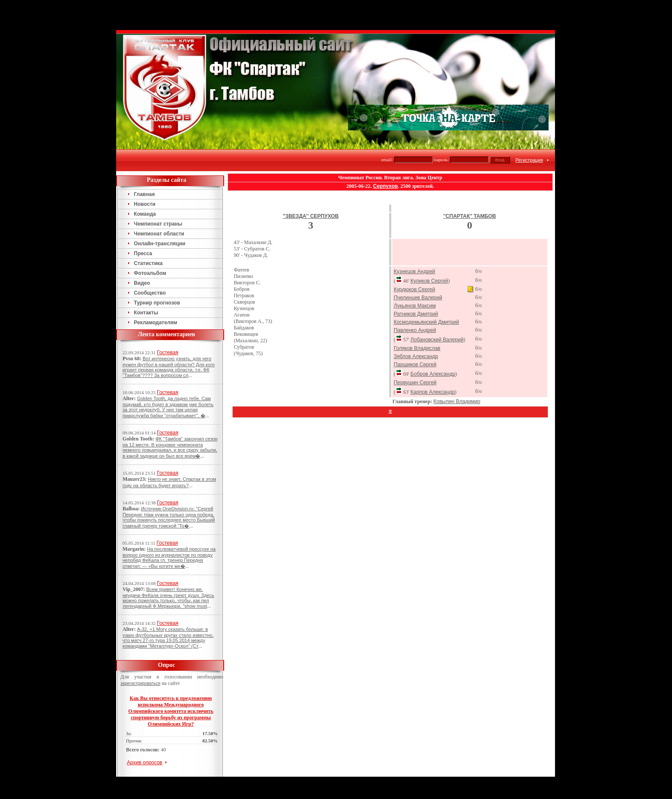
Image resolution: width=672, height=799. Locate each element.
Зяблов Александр (416, 326)
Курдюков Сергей (415, 259)
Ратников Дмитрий (416, 284)
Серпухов (385, 156)
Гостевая (168, 323)
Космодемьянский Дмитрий (426, 292)
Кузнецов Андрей (415, 241)
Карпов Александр (433, 362)
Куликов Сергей (429, 251)
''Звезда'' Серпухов (311, 186)
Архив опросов (145, 733)
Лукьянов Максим (415, 276)
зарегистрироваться (140, 653)
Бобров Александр (433, 344)
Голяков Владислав (417, 318)
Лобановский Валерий (437, 310)
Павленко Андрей (415, 300)
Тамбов (322, 750)
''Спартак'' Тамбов (469, 186)
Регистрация (529, 130)
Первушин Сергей (415, 353)
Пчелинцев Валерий (418, 268)
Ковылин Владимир (457, 371)
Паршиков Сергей (415, 335)
